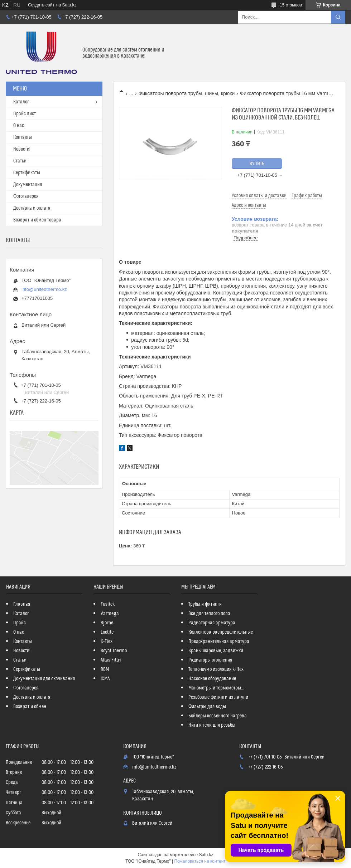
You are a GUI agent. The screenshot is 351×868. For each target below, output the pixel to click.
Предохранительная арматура (219, 642)
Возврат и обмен (30, 707)
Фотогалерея (26, 196)
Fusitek (108, 604)
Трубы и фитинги (205, 604)
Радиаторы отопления (210, 660)
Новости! (22, 149)
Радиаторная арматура (212, 623)
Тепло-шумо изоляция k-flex (216, 669)
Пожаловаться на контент (200, 861)
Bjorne (107, 623)
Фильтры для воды (207, 707)
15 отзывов (291, 5)
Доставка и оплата (32, 208)
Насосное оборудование (212, 679)
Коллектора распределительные (221, 632)
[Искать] (338, 17)
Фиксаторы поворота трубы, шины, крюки (187, 93)
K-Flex (107, 642)
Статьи (20, 161)
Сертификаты (27, 173)
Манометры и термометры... (216, 688)
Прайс (20, 623)
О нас (19, 126)
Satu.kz (206, 855)
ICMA (105, 679)
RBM (105, 669)
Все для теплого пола (209, 614)
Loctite (107, 632)
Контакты (23, 137)
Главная (22, 604)
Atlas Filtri (111, 660)
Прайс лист (25, 114)
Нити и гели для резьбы (212, 725)
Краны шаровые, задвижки (216, 651)
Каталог (21, 102)
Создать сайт (41, 5)
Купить (257, 164)
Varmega (110, 614)
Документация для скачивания (44, 679)
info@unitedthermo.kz (44, 289)
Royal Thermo (114, 651)
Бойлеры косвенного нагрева (218, 716)
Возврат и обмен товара (37, 220)
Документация (28, 185)
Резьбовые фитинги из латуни (218, 697)
